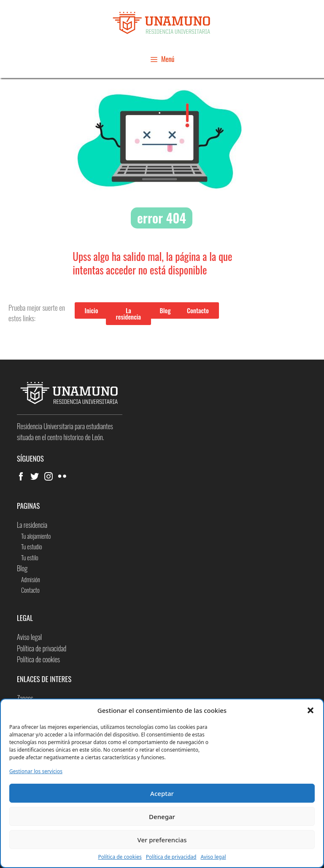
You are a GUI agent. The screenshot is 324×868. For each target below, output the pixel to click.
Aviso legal (213, 857)
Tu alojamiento (36, 536)
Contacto (30, 590)
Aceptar (162, 793)
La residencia (32, 525)
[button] (310, 710)
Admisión (31, 579)
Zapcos (25, 698)
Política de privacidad (171, 857)
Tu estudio (32, 546)
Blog (22, 568)
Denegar (162, 817)
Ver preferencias (162, 840)
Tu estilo (30, 557)
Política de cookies (120, 857)
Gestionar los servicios (36, 771)
